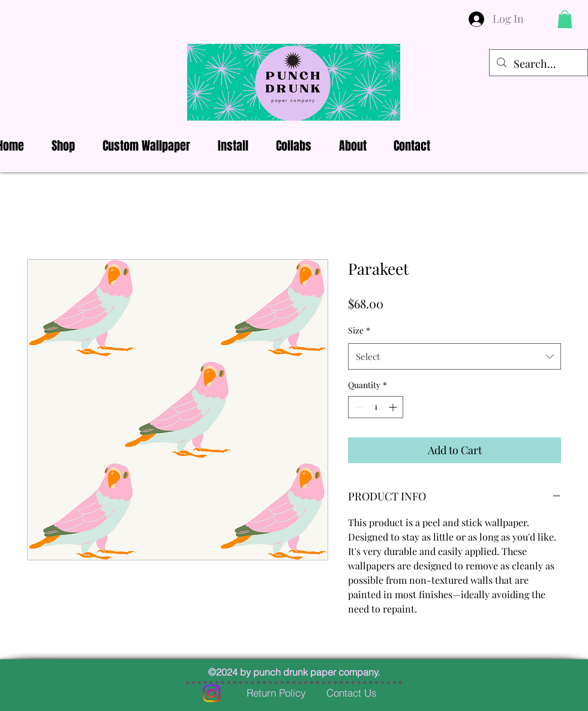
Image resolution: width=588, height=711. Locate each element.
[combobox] (454, 356)
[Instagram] (211, 693)
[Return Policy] (276, 693)
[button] (565, 19)
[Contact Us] (352, 693)
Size (359, 330)
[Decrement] (357, 407)
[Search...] (538, 64)
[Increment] (394, 407)
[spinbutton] (376, 407)
